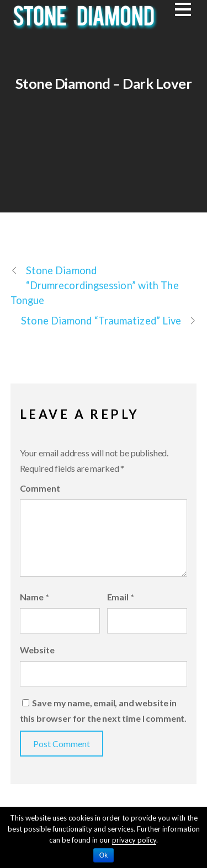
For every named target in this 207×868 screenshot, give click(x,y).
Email (121, 597)
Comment (40, 488)
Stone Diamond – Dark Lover (104, 83)
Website (37, 650)
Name (34, 597)
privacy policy (134, 840)
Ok (104, 855)
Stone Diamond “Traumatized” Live (109, 321)
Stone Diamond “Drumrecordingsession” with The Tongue (95, 285)
